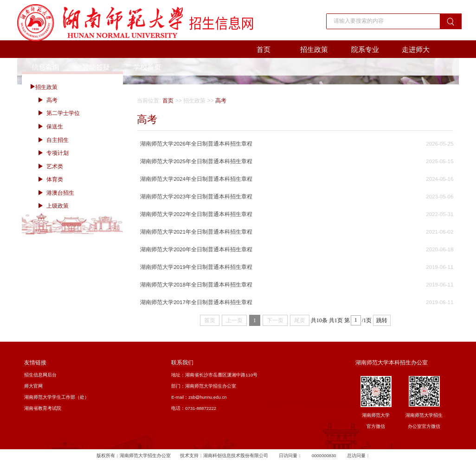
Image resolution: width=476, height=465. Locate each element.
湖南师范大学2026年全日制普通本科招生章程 (196, 144)
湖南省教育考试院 (43, 408)
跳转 (382, 320)
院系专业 (365, 49)
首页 (264, 49)
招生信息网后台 (40, 375)
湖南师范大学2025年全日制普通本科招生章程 (196, 161)
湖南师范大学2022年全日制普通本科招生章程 (196, 214)
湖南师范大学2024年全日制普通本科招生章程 (196, 179)
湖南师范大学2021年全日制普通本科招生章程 (196, 232)
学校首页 (147, 67)
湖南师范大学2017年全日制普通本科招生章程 (196, 302)
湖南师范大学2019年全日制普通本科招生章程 (196, 267)
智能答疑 (96, 67)
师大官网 (33, 386)
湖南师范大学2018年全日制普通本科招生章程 (196, 285)
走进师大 (416, 49)
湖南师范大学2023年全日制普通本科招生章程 (196, 197)
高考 (221, 101)
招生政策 (314, 49)
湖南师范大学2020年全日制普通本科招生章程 (196, 249)
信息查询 (45, 67)
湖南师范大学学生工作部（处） (57, 397)
